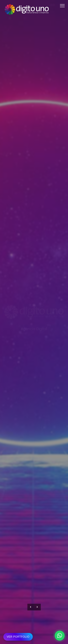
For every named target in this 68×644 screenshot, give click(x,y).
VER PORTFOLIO (18, 637)
